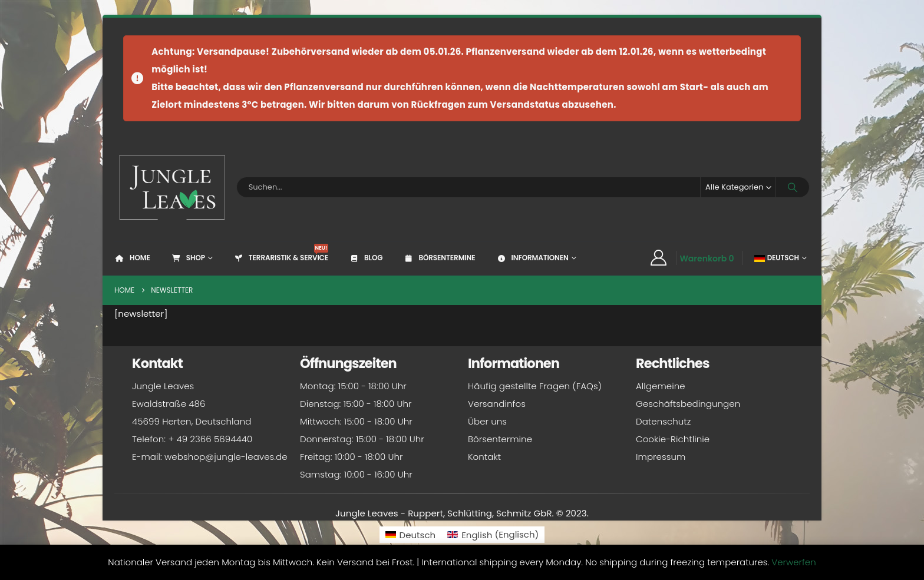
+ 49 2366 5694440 (210, 439)
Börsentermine (439, 258)
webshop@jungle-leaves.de (226, 457)
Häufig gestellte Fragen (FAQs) (535, 386)
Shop (188, 258)
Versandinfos (497, 404)
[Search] (793, 187)
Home (132, 258)
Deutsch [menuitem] (418, 535)
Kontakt (484, 457)
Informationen (532, 258)
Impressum (661, 457)
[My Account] (658, 258)
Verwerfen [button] (793, 562)
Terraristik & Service (281, 253)
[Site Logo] (172, 187)
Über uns (487, 421)
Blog (366, 258)
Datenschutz (663, 421)
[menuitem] (411, 534)
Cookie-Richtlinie (673, 439)
